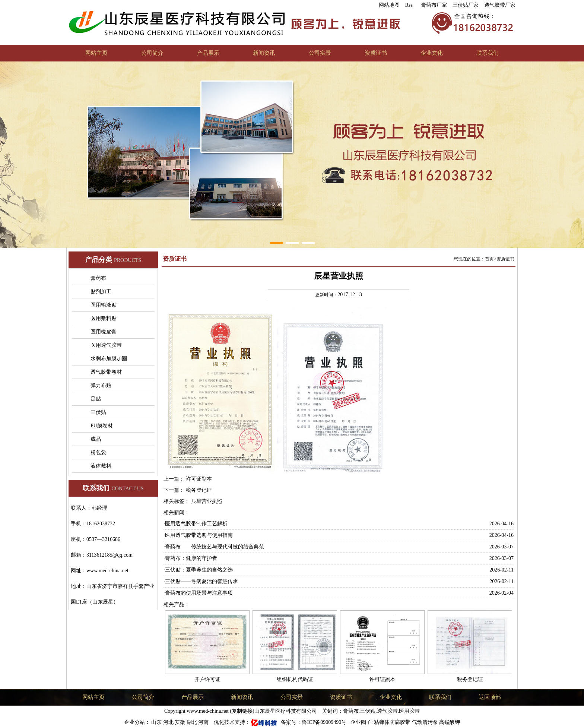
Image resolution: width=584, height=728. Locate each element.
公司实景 (320, 53)
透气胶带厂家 (500, 5)
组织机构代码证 (295, 679)
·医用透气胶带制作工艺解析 (196, 524)
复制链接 (242, 711)
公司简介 (152, 53)
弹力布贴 (101, 385)
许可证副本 (199, 479)
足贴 (96, 399)
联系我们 (488, 53)
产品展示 (208, 53)
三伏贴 (98, 412)
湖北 (193, 722)
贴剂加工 (101, 292)
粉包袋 (98, 452)
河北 (169, 722)
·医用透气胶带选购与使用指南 (198, 535)
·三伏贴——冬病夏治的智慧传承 (201, 581)
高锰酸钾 (450, 722)
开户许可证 (207, 679)
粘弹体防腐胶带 (392, 722)
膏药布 (98, 278)
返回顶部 (490, 697)
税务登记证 (199, 490)
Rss (409, 5)
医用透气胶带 (106, 345)
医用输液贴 (104, 305)
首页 (489, 259)
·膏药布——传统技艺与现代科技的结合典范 (214, 547)
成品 (96, 439)
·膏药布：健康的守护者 (190, 558)
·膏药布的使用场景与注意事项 (198, 593)
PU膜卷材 (102, 426)
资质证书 (376, 53)
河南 (204, 722)
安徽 (181, 722)
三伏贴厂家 (466, 5)
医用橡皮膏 (104, 332)
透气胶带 (387, 711)
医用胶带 (409, 711)
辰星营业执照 (207, 501)
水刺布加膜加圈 (109, 359)
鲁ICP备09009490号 (325, 722)
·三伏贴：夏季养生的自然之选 (198, 570)
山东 (157, 722)
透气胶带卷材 (106, 372)
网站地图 (389, 5)
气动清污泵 (425, 722)
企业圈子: (361, 722)
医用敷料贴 (104, 318)
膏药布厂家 (434, 5)
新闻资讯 (264, 53)
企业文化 (432, 53)
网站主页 (96, 53)
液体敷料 (101, 466)
